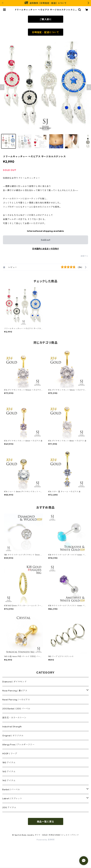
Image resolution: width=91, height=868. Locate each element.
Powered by (45, 840)
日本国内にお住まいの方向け (46, 249)
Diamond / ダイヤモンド (14, 682)
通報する (84, 256)
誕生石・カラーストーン (14, 718)
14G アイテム (9, 780)
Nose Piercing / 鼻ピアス (15, 691)
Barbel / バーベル (11, 789)
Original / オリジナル (13, 736)
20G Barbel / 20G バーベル (16, 709)
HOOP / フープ (10, 754)
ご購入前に (46, 19)
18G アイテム (9, 763)
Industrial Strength (12, 727)
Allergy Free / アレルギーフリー (18, 745)
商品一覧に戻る (46, 822)
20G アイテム (9, 807)
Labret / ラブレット (12, 798)
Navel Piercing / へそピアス (16, 700)
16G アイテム (9, 772)
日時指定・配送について (45, 32)
